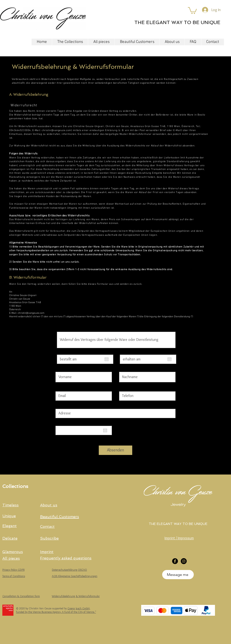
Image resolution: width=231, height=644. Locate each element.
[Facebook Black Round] (175, 561)
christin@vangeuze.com (56, 130)
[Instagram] (184, 561)
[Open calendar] (107, 359)
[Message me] (178, 575)
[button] (192, 10)
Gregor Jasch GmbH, (79, 608)
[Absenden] (115, 450)
